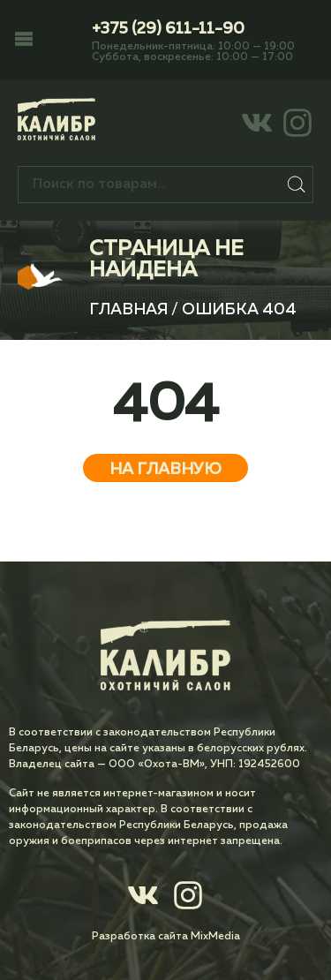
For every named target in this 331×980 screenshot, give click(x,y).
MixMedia (215, 937)
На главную (165, 470)
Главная (128, 310)
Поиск (297, 185)
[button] (24, 41)
